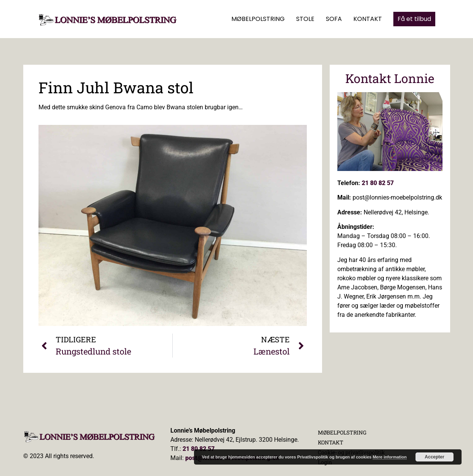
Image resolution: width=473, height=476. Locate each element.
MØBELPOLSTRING (258, 19)
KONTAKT (368, 19)
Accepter (434, 457)
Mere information (390, 457)
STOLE (305, 19)
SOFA (334, 19)
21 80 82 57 (378, 183)
